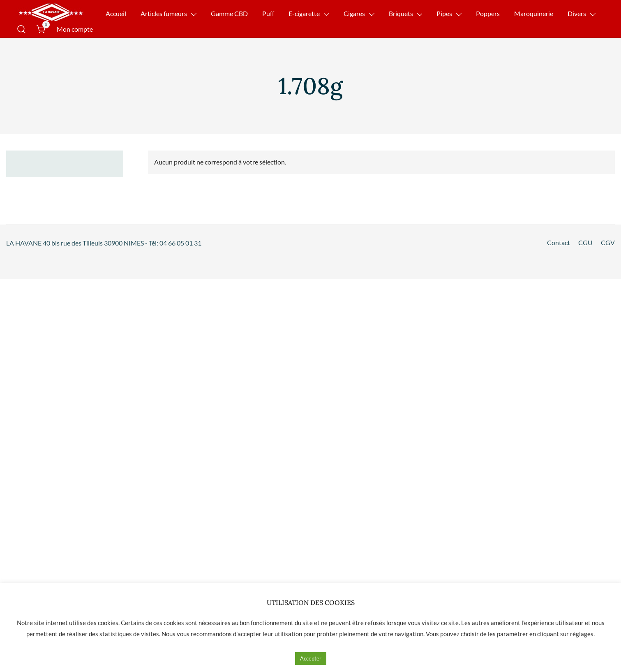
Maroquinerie (534, 13)
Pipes (444, 13)
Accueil (116, 13)
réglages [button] (582, 634)
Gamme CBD (229, 13)
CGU (585, 242)
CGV (608, 242)
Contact (559, 242)
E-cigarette (304, 13)
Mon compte (75, 29)
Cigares (354, 13)
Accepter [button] (311, 658)
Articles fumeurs (164, 13)
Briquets (401, 13)
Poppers (488, 13)
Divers (577, 13)
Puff (268, 13)
